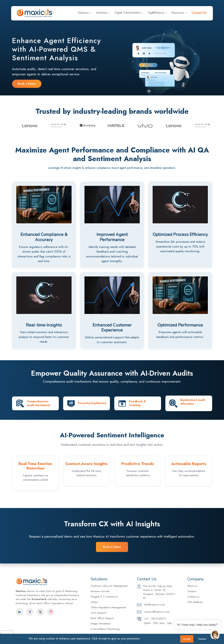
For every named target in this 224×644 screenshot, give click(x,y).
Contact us (193, 597)
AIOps (94, 602)
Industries (102, 13)
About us (192, 586)
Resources (178, 13)
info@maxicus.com (148, 3)
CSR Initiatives (195, 602)
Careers (203, 3)
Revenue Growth (100, 591)
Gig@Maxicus (156, 13)
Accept (187, 639)
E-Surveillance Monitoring (105, 629)
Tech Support (98, 613)
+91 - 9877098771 (178, 3)
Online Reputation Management (108, 607)
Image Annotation (101, 624)
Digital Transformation (128, 13)
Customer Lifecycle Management (109, 586)
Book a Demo (27, 84)
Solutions (83, 13)
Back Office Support (102, 618)
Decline (202, 639)
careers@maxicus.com (153, 612)
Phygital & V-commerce (104, 597)
